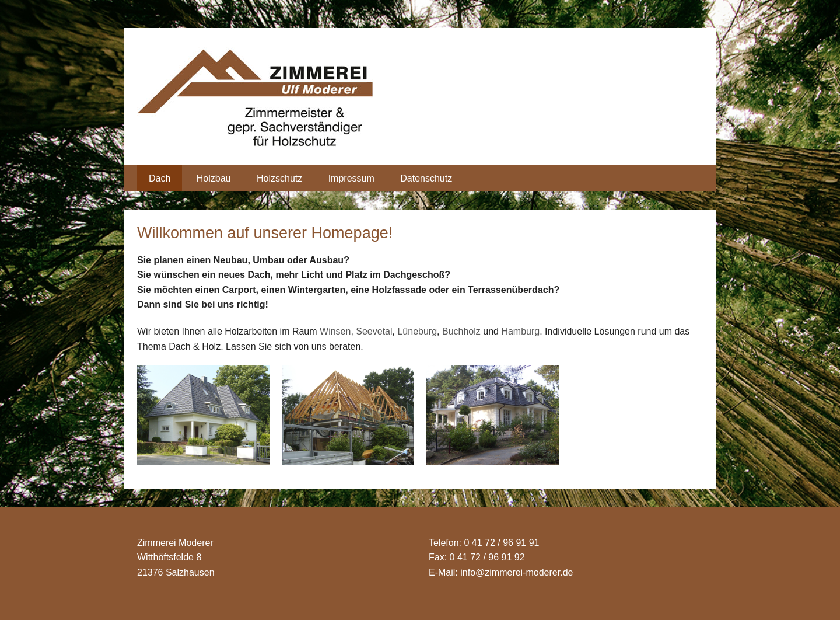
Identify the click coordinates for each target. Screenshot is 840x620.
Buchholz (461, 331)
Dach (160, 178)
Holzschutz (279, 178)
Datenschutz (426, 178)
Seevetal (374, 331)
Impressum (351, 178)
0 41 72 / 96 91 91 (501, 543)
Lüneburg (417, 331)
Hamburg (520, 331)
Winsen (335, 331)
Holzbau (214, 178)
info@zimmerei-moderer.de (517, 572)
